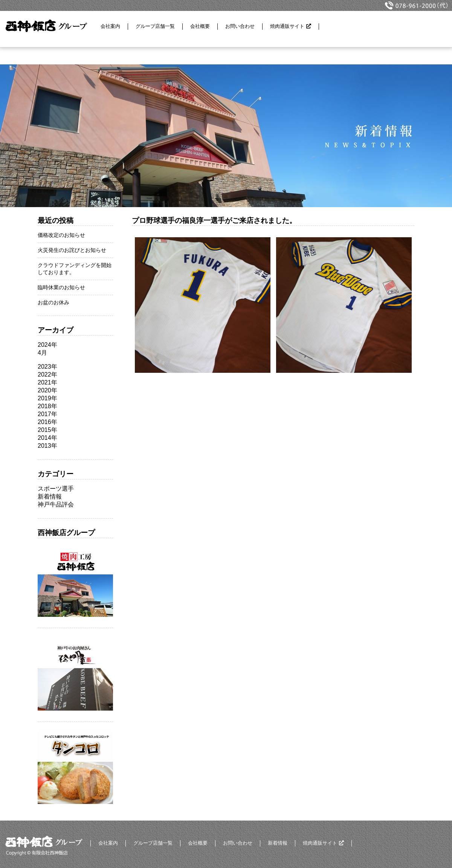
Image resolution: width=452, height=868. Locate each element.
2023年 (47, 367)
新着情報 (50, 497)
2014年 (47, 438)
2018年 (47, 406)
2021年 (47, 382)
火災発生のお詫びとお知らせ (72, 250)
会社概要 (200, 26)
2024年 (47, 345)
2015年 (47, 430)
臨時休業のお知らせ (61, 287)
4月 (42, 353)
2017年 (47, 414)
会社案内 (110, 26)
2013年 (47, 446)
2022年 (47, 375)
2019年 (47, 398)
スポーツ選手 (56, 489)
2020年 (47, 390)
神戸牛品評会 (56, 504)
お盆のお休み (53, 302)
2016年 (47, 422)
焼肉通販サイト (287, 26)
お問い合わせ (240, 26)
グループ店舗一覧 (155, 26)
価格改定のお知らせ (61, 235)
